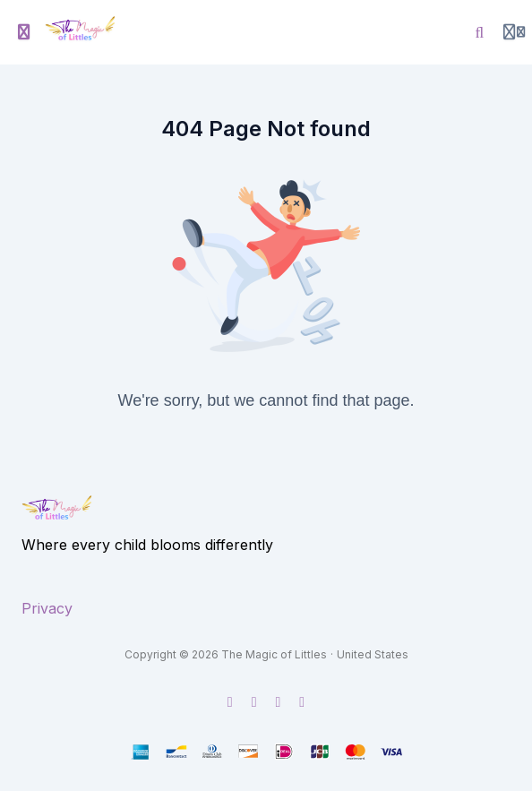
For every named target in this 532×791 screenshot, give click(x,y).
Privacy (47, 608)
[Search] (480, 32)
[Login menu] (514, 32)
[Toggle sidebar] (24, 32)
